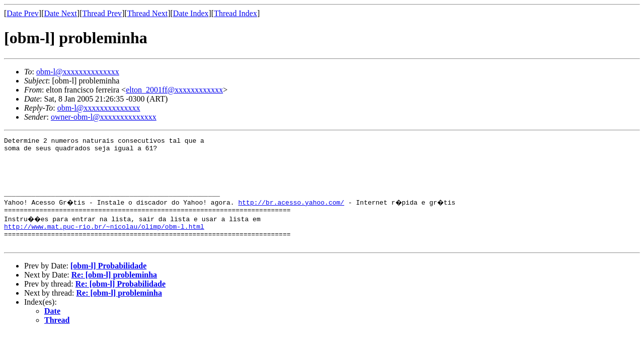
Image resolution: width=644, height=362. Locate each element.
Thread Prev (102, 13)
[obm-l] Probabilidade (108, 284)
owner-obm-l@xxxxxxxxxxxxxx (104, 117)
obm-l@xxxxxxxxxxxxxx (78, 72)
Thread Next (147, 13)
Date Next (61, 13)
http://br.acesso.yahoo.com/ (293, 214)
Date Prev (23, 13)
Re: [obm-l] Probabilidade (120, 302)
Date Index (191, 13)
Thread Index (235, 13)
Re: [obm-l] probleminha (114, 293)
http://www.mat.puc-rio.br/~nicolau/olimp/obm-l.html (104, 241)
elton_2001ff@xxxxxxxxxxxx (174, 90)
